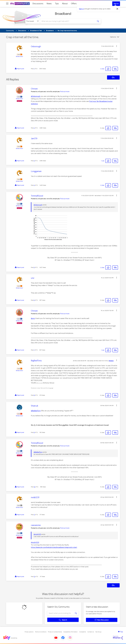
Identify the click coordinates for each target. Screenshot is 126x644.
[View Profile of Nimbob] (111, 361)
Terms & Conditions (41, 632)
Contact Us (91, 632)
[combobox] (67, 21)
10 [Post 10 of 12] (34, 487)
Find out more (65, 92)
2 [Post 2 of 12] (34, 128)
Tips (57, 4)
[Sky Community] (20, 4)
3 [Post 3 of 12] (34, 161)
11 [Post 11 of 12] (34, 515)
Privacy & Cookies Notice (55, 632)
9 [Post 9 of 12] (34, 432)
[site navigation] (7, 4)
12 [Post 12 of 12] (34, 577)
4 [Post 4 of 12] (34, 185)
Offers (74, 4)
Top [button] (121, 632)
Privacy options (29, 632)
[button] (117, 46)
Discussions (38, 4)
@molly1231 (37, 534)
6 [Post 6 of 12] (34, 300)
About (65, 4)
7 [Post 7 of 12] (34, 350)
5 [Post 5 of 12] (34, 267)
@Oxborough (36, 96)
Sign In (116, 4)
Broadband (63, 14)
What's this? (19, 56)
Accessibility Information (71, 632)
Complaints (83, 632)
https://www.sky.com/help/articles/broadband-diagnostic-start (54, 547)
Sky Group (98, 632)
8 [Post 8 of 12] (34, 395)
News (49, 4)
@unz (33, 318)
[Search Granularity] (33, 21)
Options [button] (113, 37)
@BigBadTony (36, 411)
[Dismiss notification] (117, 9)
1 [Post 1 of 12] (34, 69)
